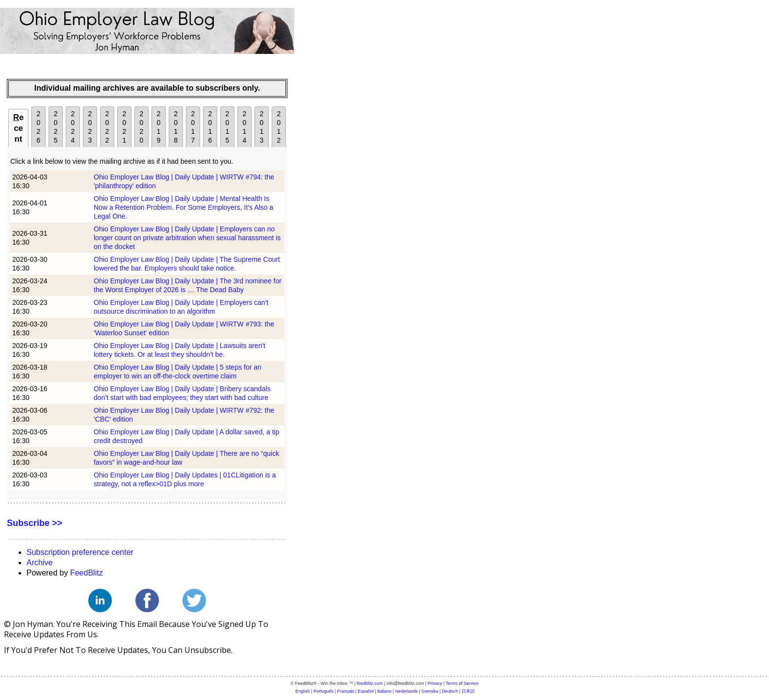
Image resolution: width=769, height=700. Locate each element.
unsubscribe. (208, 650)
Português (323, 691)
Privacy (435, 683)
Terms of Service (462, 683)
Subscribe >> (35, 523)
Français (346, 691)
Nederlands (407, 691)
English (303, 691)
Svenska (430, 691)
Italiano (384, 691)
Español (366, 691)
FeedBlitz (87, 573)
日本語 (468, 691)
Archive (39, 562)
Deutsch (450, 691)
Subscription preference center (80, 552)
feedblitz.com (370, 683)
